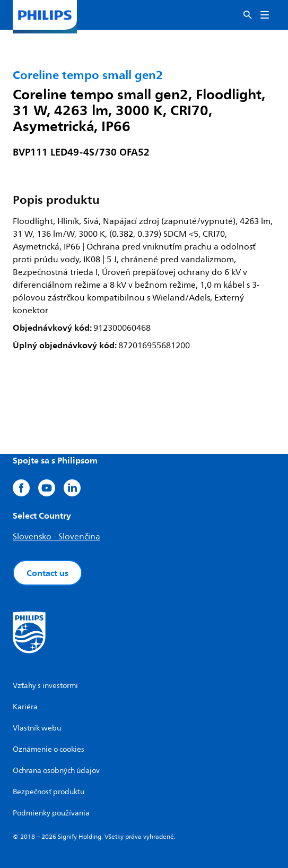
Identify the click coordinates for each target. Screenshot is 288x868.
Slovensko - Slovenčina (56, 537)
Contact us (47, 573)
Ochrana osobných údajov (56, 771)
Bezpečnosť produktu (49, 792)
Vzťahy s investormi (45, 686)
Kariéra (25, 707)
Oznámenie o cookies (49, 749)
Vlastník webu (37, 728)
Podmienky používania (51, 813)
